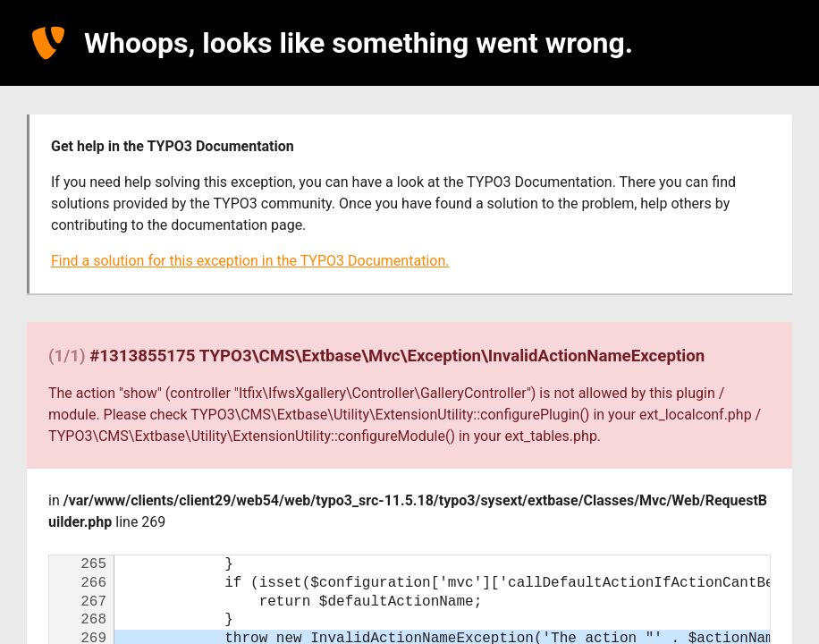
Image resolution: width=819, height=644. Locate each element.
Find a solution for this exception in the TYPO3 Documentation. (250, 261)
